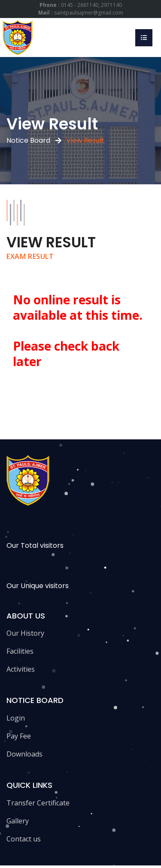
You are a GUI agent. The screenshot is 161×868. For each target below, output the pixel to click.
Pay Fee (19, 736)
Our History (25, 633)
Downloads (24, 754)
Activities (21, 669)
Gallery (18, 821)
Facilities (20, 651)
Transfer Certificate (38, 803)
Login (16, 718)
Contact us (24, 839)
